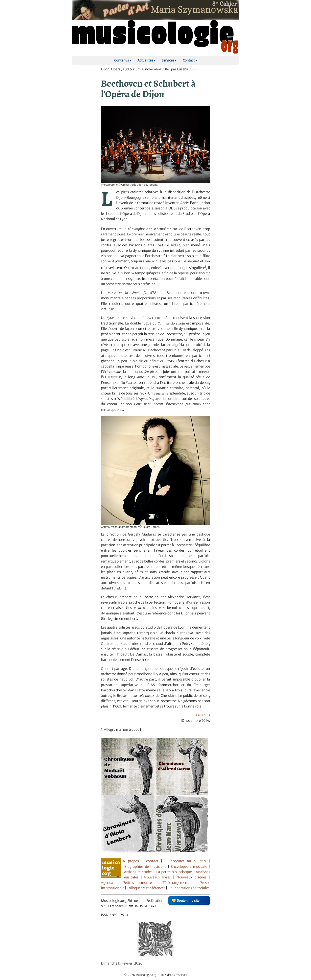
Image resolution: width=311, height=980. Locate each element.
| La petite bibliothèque (173, 872)
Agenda (109, 883)
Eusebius (203, 715)
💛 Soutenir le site (186, 901)
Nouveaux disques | (193, 877)
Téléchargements (176, 883)
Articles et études (138, 872)
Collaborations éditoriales (189, 888)
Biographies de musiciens (146, 867)
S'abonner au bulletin (187, 861)
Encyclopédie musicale (189, 867)
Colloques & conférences (146, 888)
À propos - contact (142, 861)
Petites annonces (140, 883)
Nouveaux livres (159, 877)
